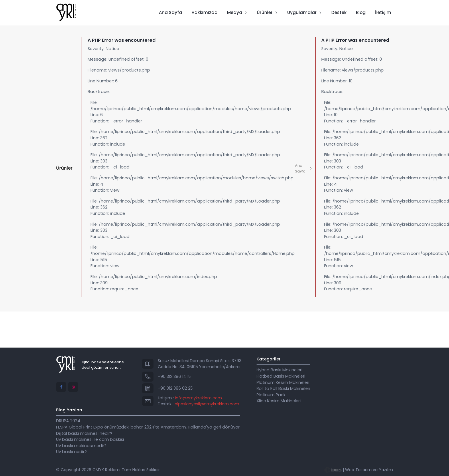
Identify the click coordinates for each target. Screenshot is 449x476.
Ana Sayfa (171, 12)
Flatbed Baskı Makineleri (281, 376)
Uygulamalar (302, 12)
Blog (361, 12)
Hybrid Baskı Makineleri (279, 370)
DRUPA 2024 (68, 421)
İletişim (383, 12)
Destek (339, 12)
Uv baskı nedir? (71, 452)
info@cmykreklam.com (198, 398)
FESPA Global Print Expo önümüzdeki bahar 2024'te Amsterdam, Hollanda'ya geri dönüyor (148, 427)
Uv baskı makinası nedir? (81, 446)
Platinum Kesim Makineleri (283, 382)
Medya (235, 12)
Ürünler (265, 12)
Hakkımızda (205, 12)
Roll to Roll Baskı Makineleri (283, 388)
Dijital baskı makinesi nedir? (84, 433)
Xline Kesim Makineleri (279, 401)
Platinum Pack (271, 395)
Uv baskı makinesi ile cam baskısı (90, 439)
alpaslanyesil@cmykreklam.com (207, 404)
